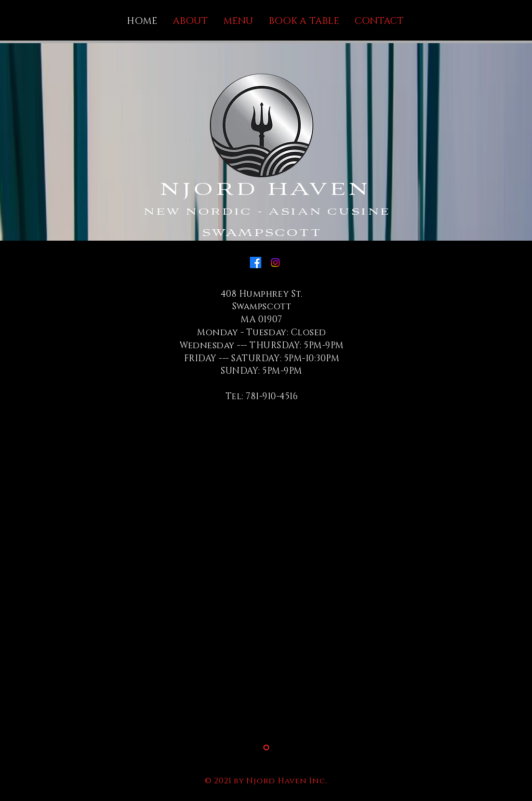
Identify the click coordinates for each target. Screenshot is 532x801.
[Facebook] (256, 262)
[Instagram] (275, 262)
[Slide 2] (266, 747)
